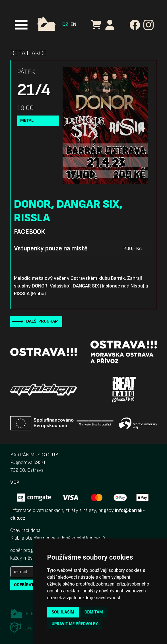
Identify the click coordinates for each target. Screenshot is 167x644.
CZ (65, 24)
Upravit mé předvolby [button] (75, 624)
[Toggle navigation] (21, 25)
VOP (15, 482)
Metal (27, 121)
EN (73, 24)
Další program (42, 321)
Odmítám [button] (94, 612)
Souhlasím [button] (63, 612)
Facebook (29, 232)
